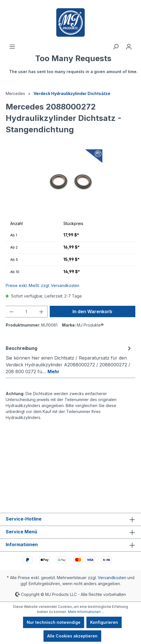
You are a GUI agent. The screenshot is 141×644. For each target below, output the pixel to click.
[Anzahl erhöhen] (42, 312)
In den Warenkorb (92, 311)
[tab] (69, 360)
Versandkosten (112, 578)
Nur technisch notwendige (54, 622)
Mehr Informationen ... (86, 612)
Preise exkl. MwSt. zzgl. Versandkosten (42, 285)
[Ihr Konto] (129, 47)
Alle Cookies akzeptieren (72, 636)
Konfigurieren (104, 622)
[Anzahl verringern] (11, 312)
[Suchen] (116, 47)
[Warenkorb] (73, 67)
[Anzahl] (27, 312)
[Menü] (12, 47)
